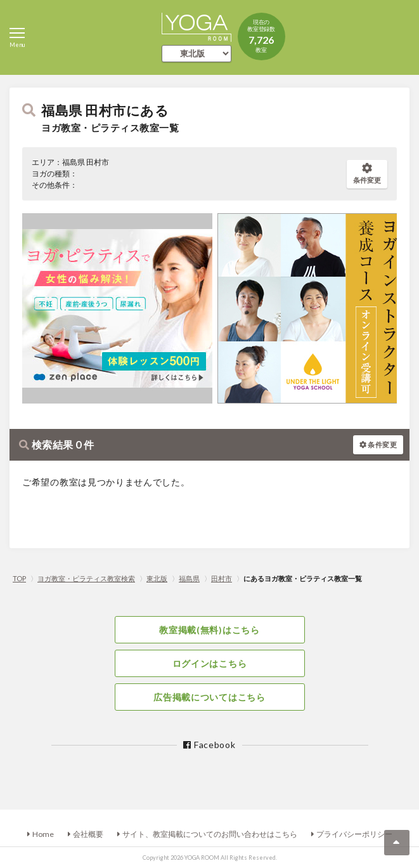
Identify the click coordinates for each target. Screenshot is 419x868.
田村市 (222, 578)
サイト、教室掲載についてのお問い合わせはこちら (210, 834)
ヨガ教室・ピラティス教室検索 (86, 578)
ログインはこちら (210, 663)
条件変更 (367, 174)
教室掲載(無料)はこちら (209, 630)
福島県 (189, 578)
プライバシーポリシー (354, 834)
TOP (19, 578)
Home (43, 834)
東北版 (157, 578)
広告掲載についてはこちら (209, 697)
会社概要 (88, 834)
